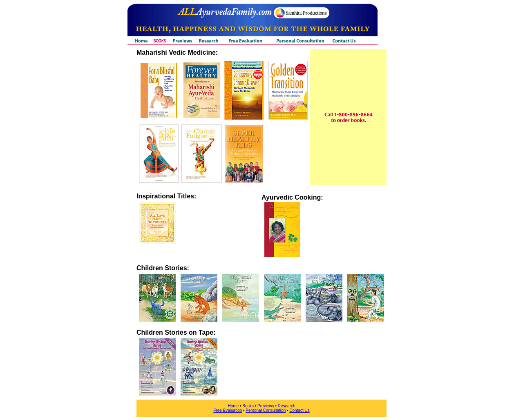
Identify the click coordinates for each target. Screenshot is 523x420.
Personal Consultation (266, 410)
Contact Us (299, 410)
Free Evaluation (228, 410)
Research (287, 406)
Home (233, 406)
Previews (266, 406)
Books (248, 406)
